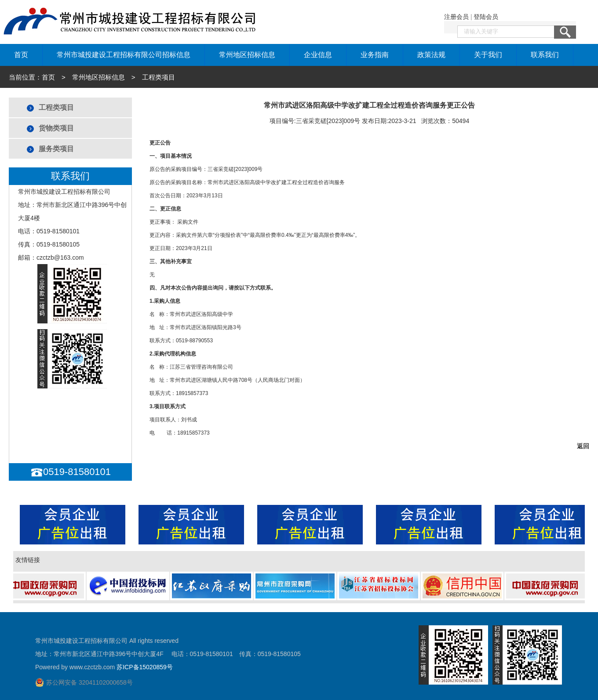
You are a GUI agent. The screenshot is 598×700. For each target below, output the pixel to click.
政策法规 (431, 55)
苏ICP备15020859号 (145, 667)
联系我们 (545, 55)
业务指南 (375, 55)
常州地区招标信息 (247, 55)
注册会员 (456, 17)
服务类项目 (56, 149)
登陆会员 (486, 17)
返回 (583, 446)
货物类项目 (56, 128)
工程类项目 (56, 107)
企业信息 (318, 55)
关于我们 (488, 55)
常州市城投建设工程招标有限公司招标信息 (124, 55)
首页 (21, 55)
